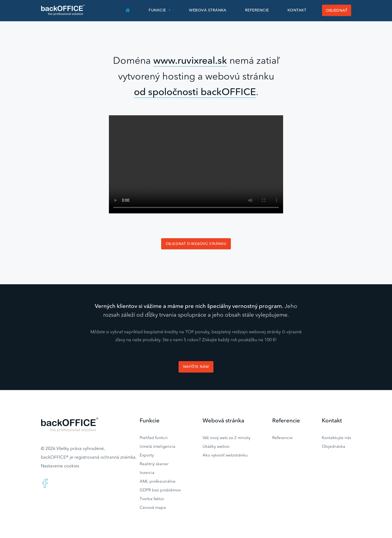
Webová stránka (208, 10)
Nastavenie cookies (60, 466)
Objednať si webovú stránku (196, 244)
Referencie (257, 10)
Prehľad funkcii (154, 438)
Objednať (337, 10)
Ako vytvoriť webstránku (225, 455)
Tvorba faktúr (152, 499)
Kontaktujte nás (336, 438)
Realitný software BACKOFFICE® (63, 10)
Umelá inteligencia (157, 446)
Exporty (147, 455)
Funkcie (157, 10)
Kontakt (297, 10)
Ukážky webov (216, 446)
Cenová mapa (153, 507)
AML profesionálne (158, 481)
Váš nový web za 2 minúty (226, 438)
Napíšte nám (196, 367)
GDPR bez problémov (160, 490)
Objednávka (333, 446)
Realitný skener (154, 464)
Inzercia (147, 472)
